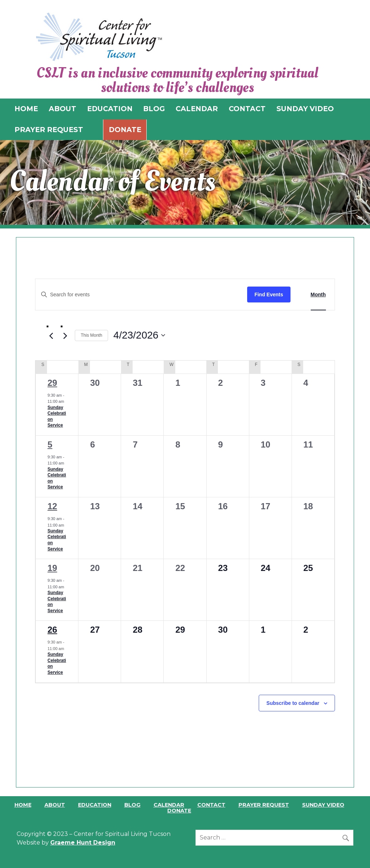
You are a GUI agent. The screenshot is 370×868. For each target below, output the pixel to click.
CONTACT (247, 109)
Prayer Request (264, 805)
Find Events (269, 295)
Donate (125, 130)
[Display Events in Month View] (318, 295)
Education (95, 805)
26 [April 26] (52, 630)
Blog (132, 805)
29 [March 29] (52, 383)
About (55, 805)
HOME (26, 109)
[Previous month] (51, 336)
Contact (211, 805)
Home (23, 805)
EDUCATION (110, 109)
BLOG (154, 109)
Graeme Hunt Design (83, 843)
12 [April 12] (52, 506)
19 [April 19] (52, 568)
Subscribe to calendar (293, 703)
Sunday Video (323, 805)
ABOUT (63, 109)
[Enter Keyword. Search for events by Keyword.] (141, 295)
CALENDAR (197, 109)
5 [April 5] (50, 444)
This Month (91, 335)
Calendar (169, 805)
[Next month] (65, 336)
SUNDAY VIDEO (305, 109)
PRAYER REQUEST (49, 130)
